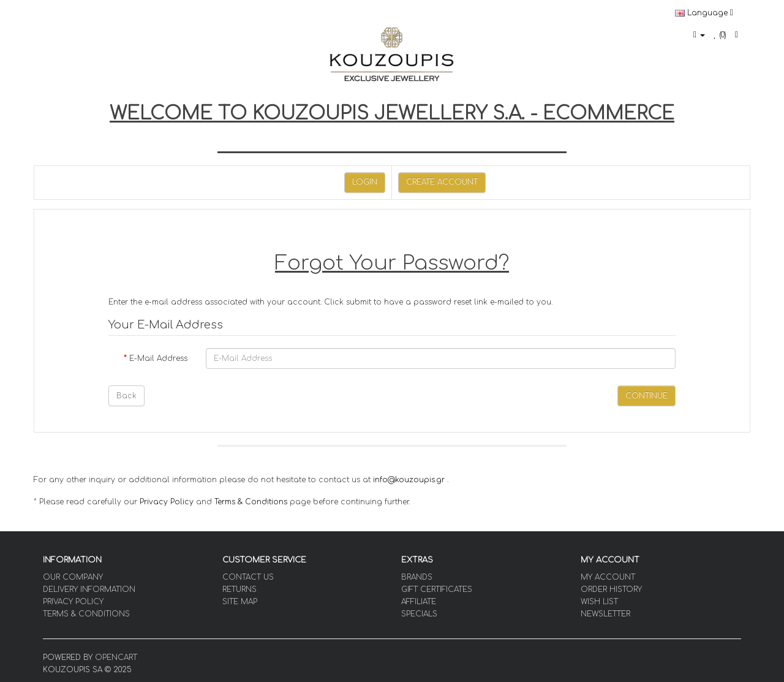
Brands (417, 577)
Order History (611, 589)
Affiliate (419, 602)
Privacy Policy (167, 502)
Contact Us (248, 577)
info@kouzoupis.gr (409, 480)
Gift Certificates (437, 589)
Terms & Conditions (251, 502)
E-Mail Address (158, 358)
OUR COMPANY (73, 577)
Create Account (442, 182)
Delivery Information (89, 589)
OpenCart (116, 657)
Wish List (599, 602)
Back (126, 396)
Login (365, 182)
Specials (419, 614)
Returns (239, 589)
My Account (608, 577)
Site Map (240, 602)
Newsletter (605, 614)
